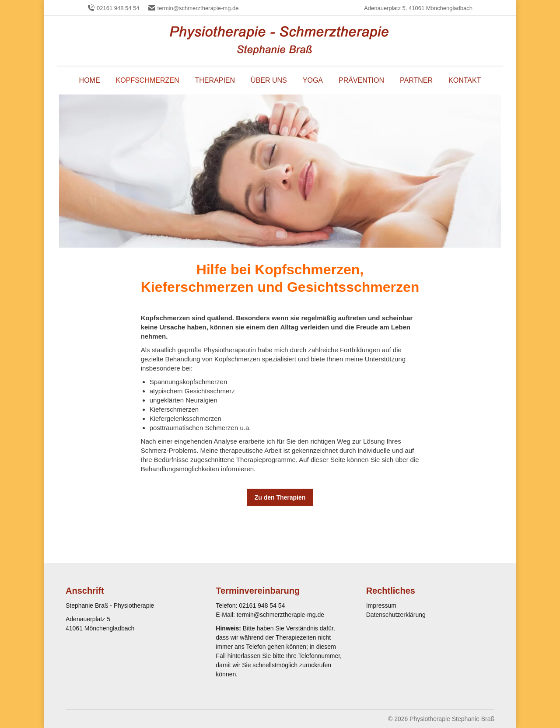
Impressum (381, 605)
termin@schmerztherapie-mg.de (198, 8)
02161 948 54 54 (118, 8)
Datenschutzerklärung (396, 615)
